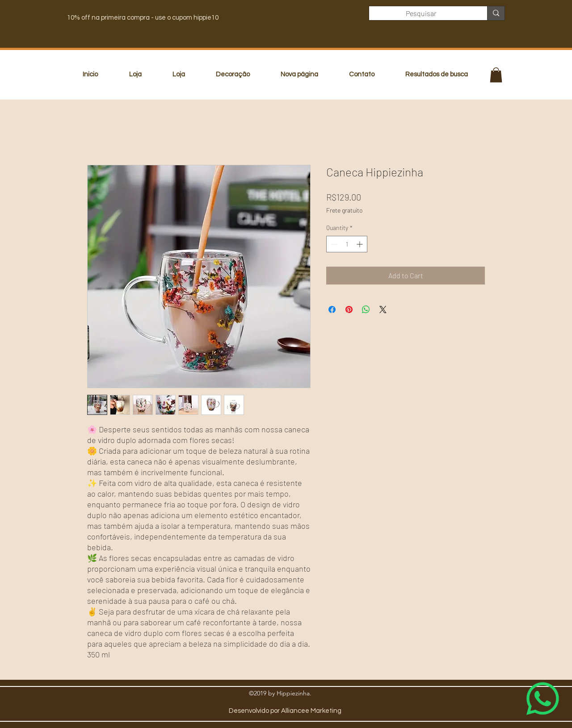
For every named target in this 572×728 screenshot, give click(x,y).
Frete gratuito (344, 210)
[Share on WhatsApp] (366, 310)
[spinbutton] (347, 244)
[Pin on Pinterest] (349, 310)
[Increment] (360, 244)
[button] (496, 75)
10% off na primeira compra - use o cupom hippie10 (143, 18)
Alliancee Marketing (311, 711)
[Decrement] (333, 244)
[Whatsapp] (543, 699)
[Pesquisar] (421, 13)
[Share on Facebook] (332, 310)
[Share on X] (383, 310)
